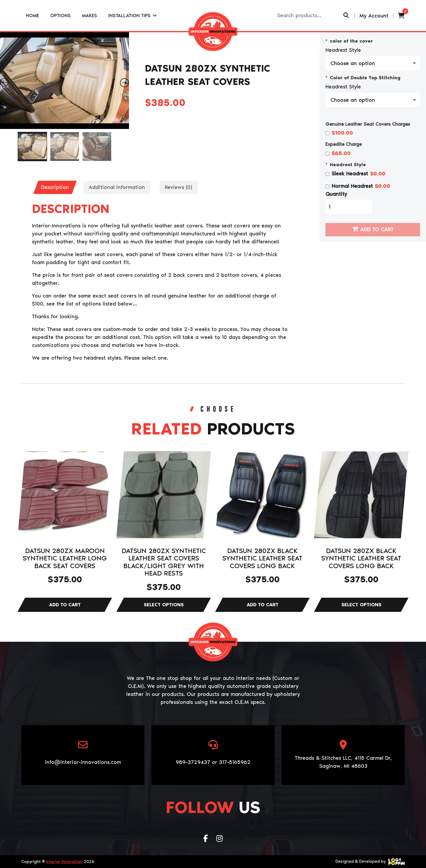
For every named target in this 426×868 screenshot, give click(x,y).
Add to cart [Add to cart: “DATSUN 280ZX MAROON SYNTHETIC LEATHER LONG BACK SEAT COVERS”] (65, 605)
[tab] (55, 187)
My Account (374, 16)
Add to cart (377, 229)
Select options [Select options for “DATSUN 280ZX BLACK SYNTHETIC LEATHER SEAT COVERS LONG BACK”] (361, 605)
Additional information (117, 187)
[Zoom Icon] (64, 81)
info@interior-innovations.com (83, 762)
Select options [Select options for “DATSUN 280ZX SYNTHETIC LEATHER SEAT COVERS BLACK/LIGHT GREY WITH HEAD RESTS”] (164, 605)
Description (55, 187)
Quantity (336, 194)
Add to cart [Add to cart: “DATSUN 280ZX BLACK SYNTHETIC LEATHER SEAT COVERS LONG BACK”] (262, 605)
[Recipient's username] (310, 16)
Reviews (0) (179, 187)
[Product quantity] (349, 207)
